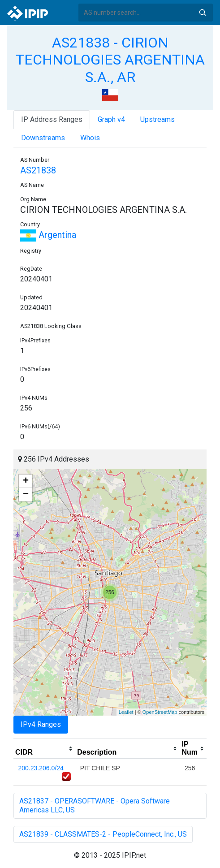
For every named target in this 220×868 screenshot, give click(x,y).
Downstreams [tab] (43, 138)
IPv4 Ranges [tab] (41, 724)
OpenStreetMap (160, 712)
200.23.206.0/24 (41, 768)
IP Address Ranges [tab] (52, 119)
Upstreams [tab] (157, 119)
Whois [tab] (90, 138)
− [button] (26, 495)
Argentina (48, 235)
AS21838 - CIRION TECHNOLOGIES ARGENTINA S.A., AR (110, 60)
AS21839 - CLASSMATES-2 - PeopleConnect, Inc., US (103, 834)
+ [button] (26, 481)
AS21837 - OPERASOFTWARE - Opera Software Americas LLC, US (95, 805)
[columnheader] (44, 749)
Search (203, 13)
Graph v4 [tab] (111, 119)
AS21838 (38, 170)
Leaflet (126, 712)
